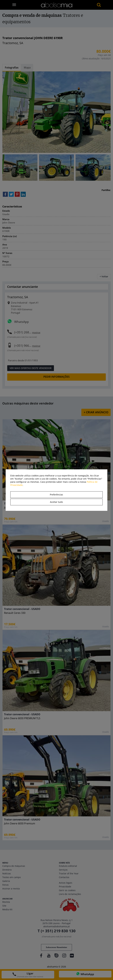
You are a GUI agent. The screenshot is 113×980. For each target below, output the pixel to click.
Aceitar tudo (56, 502)
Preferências (56, 495)
